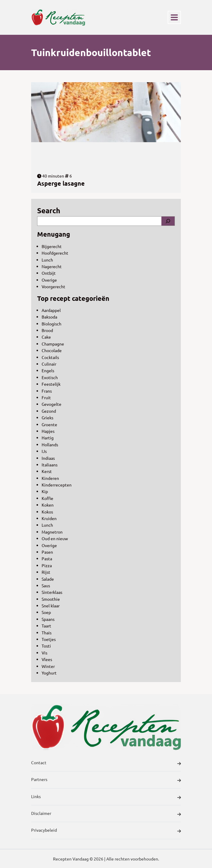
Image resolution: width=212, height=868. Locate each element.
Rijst (46, 572)
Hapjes (48, 431)
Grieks (47, 418)
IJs (44, 451)
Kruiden (49, 518)
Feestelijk (51, 384)
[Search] (168, 221)
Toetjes (49, 639)
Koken (48, 505)
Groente (49, 424)
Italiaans (50, 465)
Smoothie (51, 599)
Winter (48, 666)
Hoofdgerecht (55, 253)
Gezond (49, 411)
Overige (49, 280)
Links (106, 797)
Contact (106, 763)
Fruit (46, 397)
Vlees (47, 659)
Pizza (47, 565)
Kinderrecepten (57, 485)
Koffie (47, 498)
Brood (47, 330)
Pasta (47, 558)
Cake (46, 337)
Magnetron (52, 532)
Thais (47, 633)
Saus (46, 585)
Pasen (47, 552)
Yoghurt (49, 673)
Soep (46, 612)
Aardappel (51, 310)
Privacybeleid (106, 831)
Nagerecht (52, 266)
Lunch (47, 260)
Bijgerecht (52, 246)
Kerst (47, 471)
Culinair (49, 364)
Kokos (47, 512)
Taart (46, 626)
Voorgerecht (53, 286)
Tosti (46, 646)
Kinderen (50, 478)
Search (49, 210)
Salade (48, 579)
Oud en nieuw (55, 538)
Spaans (48, 619)
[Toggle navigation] (174, 17)
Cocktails (50, 357)
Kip (45, 491)
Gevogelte (52, 404)
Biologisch (52, 324)
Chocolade (52, 350)
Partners (106, 780)
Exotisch (50, 377)
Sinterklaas (52, 592)
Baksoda (49, 317)
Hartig (48, 438)
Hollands (50, 444)
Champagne (53, 344)
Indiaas (48, 458)
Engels (48, 370)
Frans (47, 391)
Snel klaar (51, 606)
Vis (44, 653)
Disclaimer (106, 814)
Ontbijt (49, 273)
